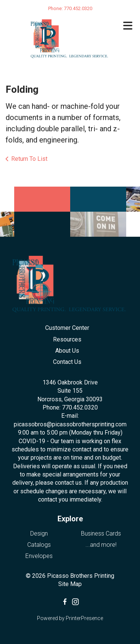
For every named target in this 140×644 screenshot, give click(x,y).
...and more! (101, 545)
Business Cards (101, 533)
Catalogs (39, 545)
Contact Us (67, 362)
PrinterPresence (84, 618)
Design (39, 533)
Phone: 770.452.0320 (70, 407)
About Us (67, 351)
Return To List (29, 159)
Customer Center (67, 328)
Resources (67, 339)
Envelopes (39, 556)
